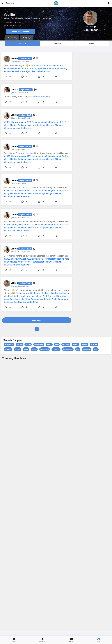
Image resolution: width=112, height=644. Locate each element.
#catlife (22, 44)
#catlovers (9, 68)
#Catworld (45, 97)
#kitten (18, 68)
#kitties (13, 125)
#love (51, 68)
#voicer (60, 65)
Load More (37, 320)
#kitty (35, 68)
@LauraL (14, 93)
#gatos (34, 299)
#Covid (28, 344)
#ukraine (8, 349)
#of (28, 293)
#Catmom (35, 97)
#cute (46, 68)
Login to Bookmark (21, 31)
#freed (34, 349)
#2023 (7, 122)
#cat (67, 122)
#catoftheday (10, 71)
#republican (45, 349)
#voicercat (27, 68)
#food (26, 349)
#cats (36, 65)
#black (49, 344)
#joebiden (87, 349)
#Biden (19, 344)
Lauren (15, 115)
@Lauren (14, 118)
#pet (40, 68)
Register (9, 3)
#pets (23, 296)
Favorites (57, 44)
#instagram (35, 293)
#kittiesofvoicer (25, 125)
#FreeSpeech (68, 349)
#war (96, 349)
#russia (84, 344)
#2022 (30, 122)
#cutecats (9, 302)
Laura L (15, 90)
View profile (56, 495)
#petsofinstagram (60, 299)
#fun (57, 344)
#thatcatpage (39, 125)
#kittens (21, 71)
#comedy (66, 344)
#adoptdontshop (31, 302)
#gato (28, 71)
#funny (18, 349)
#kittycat (50, 125)
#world (41, 299)
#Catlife (26, 97)
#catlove (45, 71)
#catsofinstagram (48, 122)
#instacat (9, 296)
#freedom (56, 349)
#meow (58, 68)
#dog (65, 68)
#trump (75, 344)
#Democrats (39, 344)
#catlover (44, 65)
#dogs (27, 299)
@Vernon (14, 61)
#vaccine (94, 344)
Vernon (15, 58)
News (92, 44)
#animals (36, 71)
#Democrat (9, 344)
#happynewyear (18, 122)
